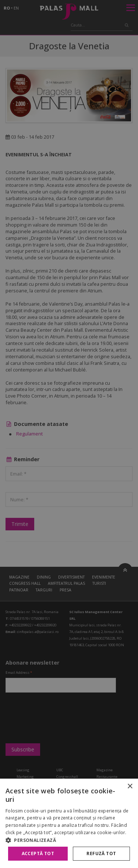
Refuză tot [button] (101, 853)
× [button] (130, 787)
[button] (69, 840)
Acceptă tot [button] (38, 853)
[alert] (69, 434)
